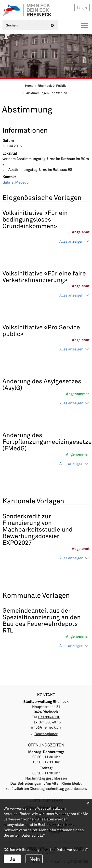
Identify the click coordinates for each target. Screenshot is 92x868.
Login (82, 7)
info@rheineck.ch (46, 727)
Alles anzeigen (71, 241)
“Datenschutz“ (32, 835)
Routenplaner (46, 734)
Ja (12, 859)
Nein (35, 859)
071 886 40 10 (49, 717)
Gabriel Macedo (15, 182)
